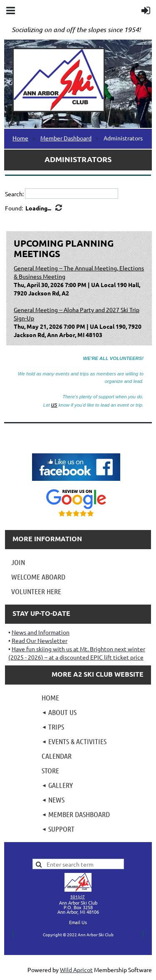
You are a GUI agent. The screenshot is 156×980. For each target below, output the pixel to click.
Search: (14, 194)
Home (20, 138)
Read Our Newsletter (40, 640)
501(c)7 (78, 896)
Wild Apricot (76, 970)
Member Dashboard (66, 138)
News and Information (41, 632)
